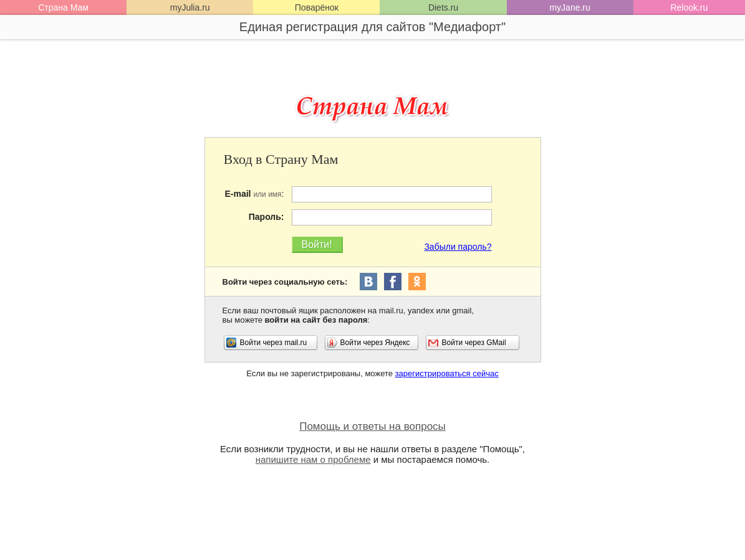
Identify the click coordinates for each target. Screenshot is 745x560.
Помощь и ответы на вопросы (372, 426)
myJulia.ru (190, 7)
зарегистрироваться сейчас (447, 373)
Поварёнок (317, 7)
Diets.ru (443, 7)
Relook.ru (689, 7)
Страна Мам (63, 7)
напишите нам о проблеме (313, 459)
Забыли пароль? (458, 247)
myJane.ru (570, 7)
